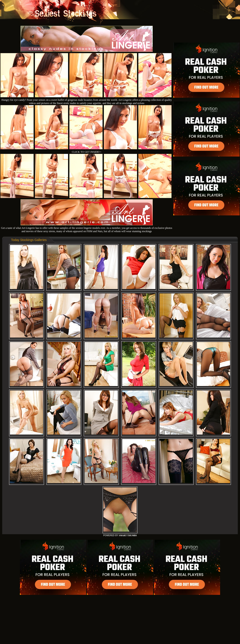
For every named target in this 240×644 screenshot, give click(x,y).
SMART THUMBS (128, 535)
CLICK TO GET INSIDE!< (87, 152)
